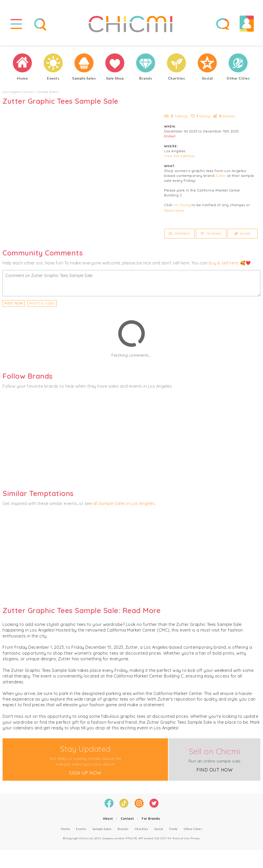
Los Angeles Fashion (18, 92)
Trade (173, 829)
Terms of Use (181, 838)
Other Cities (193, 829)
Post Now (14, 303)
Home (65, 829)
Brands (123, 829)
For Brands (151, 819)
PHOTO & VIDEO (42, 303)
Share (243, 233)
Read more (174, 211)
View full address (179, 156)
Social (159, 829)
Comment (180, 233)
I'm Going (182, 205)
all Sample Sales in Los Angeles (124, 503)
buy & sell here (224, 263)
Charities (142, 829)
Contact (127, 819)
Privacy (195, 838)
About (108, 819)
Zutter (221, 176)
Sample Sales (47, 92)
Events (81, 829)
